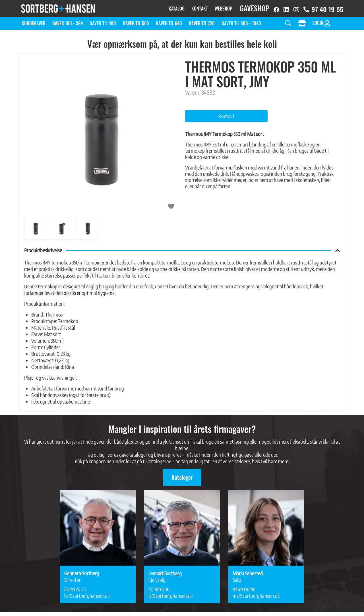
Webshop (223, 7)
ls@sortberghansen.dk (171, 593)
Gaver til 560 (136, 20)
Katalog (177, 7)
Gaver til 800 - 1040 (241, 20)
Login (321, 20)
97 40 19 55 (323, 8)
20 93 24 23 (75, 586)
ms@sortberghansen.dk (256, 593)
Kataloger (182, 474)
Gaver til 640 (169, 20)
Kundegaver (34, 20)
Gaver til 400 (103, 20)
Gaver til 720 (202, 20)
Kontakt (200, 7)
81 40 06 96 (244, 586)
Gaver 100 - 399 (68, 20)
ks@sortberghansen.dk (87, 593)
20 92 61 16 (159, 586)
